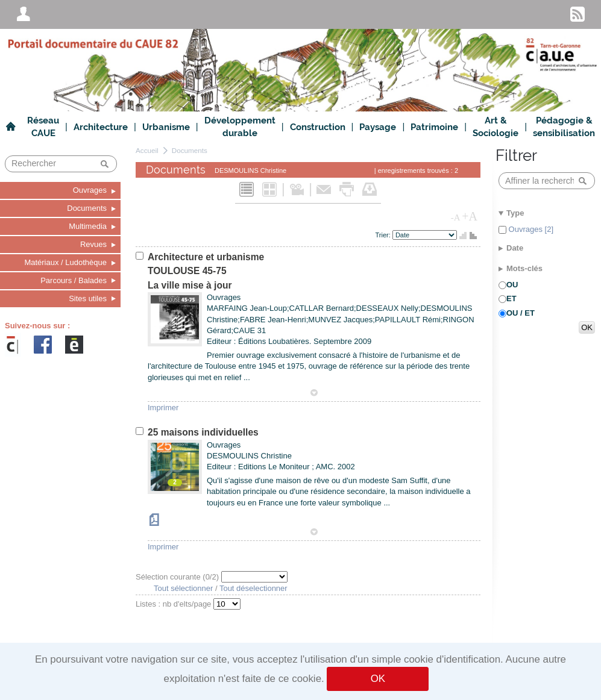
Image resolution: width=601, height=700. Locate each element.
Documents (190, 150)
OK (378, 679)
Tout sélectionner (183, 588)
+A (470, 216)
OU (512, 285)
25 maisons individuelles (203, 432)
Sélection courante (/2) (178, 577)
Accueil (147, 150)
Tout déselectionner (253, 588)
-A (456, 217)
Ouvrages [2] (530, 229)
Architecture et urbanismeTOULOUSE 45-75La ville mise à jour (206, 271)
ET (511, 298)
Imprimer (163, 408)
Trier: (384, 235)
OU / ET (521, 313)
